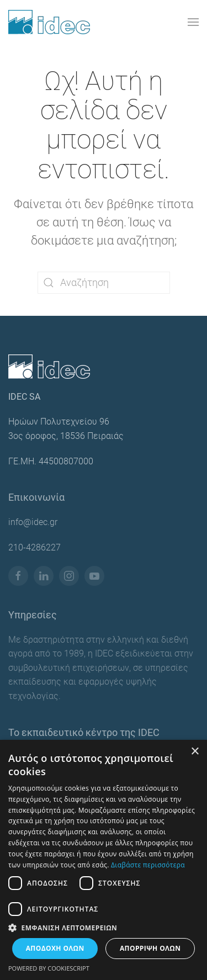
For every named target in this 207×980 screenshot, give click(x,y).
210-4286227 (34, 547)
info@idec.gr (33, 522)
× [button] (195, 752)
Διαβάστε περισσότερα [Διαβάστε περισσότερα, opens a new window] (148, 865)
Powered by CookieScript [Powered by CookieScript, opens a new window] (49, 968)
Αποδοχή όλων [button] (55, 948)
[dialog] (104, 860)
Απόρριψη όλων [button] (150, 948)
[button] (193, 22)
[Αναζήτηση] (104, 283)
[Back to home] (49, 22)
